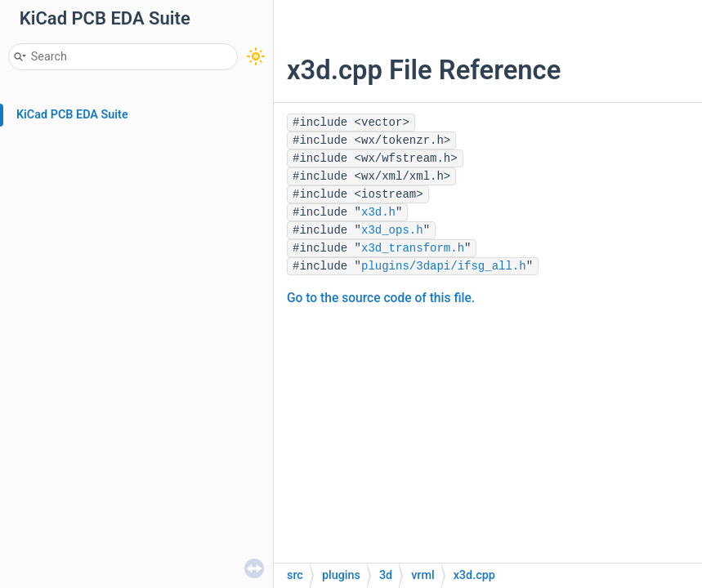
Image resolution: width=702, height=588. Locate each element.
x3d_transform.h (413, 248)
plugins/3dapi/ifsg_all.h (444, 266)
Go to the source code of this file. (381, 298)
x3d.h (378, 212)
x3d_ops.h (392, 230)
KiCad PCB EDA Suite (72, 115)
